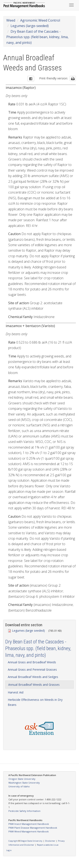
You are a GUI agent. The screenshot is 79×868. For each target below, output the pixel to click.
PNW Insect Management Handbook (29, 824)
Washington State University (24, 783)
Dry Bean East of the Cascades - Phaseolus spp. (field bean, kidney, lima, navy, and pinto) (37, 37)
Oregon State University (22, 779)
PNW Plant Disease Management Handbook (33, 828)
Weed (11, 20)
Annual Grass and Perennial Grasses (32, 669)
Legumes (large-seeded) (30, 26)
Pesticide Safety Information (24, 811)
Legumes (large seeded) (27, 631)
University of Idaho (19, 786)
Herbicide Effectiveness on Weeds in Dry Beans (35, 702)
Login (9, 850)
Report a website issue (48, 845)
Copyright (13, 841)
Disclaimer (50, 841)
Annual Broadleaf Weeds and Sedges (33, 677)
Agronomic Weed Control (40, 20)
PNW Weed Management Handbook (29, 831)
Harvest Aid (16, 692)
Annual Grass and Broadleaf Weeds (32, 662)
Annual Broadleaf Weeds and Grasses (34, 685)
